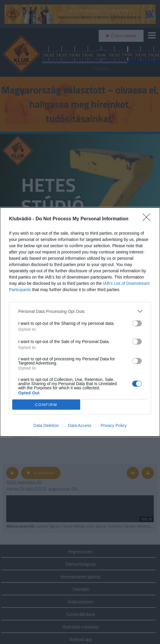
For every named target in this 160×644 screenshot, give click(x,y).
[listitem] (80, 311)
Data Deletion (46, 425)
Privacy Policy (113, 425)
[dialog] (80, 322)
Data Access (80, 425)
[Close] (148, 219)
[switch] (137, 323)
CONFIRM (46, 405)
